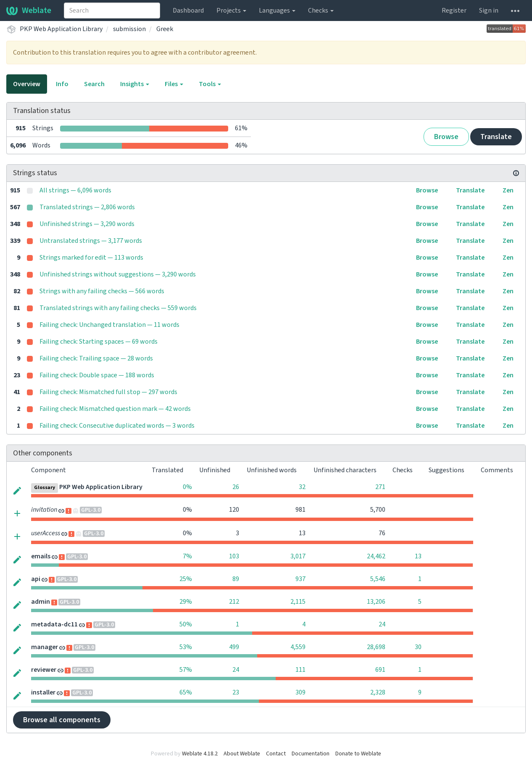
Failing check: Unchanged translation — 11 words (109, 325)
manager (45, 647)
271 (380, 487)
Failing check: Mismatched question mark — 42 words (115, 409)
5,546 (378, 579)
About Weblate (242, 754)
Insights (135, 84)
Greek (165, 29)
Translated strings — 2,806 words (87, 207)
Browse (446, 137)
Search (94, 84)
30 (418, 647)
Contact (276, 754)
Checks (321, 11)
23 (236, 692)
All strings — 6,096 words (75, 190)
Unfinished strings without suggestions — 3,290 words (118, 274)
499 (234, 647)
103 (234, 556)
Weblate (29, 11)
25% (186, 579)
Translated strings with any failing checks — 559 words (118, 308)
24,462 (376, 556)
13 (418, 556)
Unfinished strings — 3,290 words (87, 224)
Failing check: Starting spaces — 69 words (99, 342)
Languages (277, 11)
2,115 (298, 602)
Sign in (489, 11)
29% (186, 602)
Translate (496, 137)
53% (186, 647)
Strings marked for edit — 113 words (91, 258)
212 (234, 602)
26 (236, 487)
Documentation (311, 754)
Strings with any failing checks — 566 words (102, 291)
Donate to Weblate (358, 754)
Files (174, 84)
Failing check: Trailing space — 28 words (96, 358)
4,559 (298, 647)
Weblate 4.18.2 (200, 754)
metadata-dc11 (54, 624)
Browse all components (62, 720)
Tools (210, 84)
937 (300, 579)
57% (186, 670)
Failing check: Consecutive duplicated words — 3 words (117, 426)
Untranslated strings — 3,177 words (91, 241)
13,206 (376, 602)
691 (380, 670)
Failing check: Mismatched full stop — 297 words (108, 392)
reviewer (44, 670)
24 (382, 624)
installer (43, 692)
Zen (508, 190)
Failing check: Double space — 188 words (97, 375)
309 (300, 692)
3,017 (298, 556)
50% (186, 624)
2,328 (378, 692)
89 (236, 579)
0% (187, 487)
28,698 (376, 647)
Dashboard (188, 11)
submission (129, 29)
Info (62, 84)
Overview (27, 84)
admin (41, 602)
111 (300, 670)
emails (41, 556)
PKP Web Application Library (61, 29)
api (36, 579)
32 (302, 487)
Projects (231, 11)
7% (187, 556)
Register (454, 11)
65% (186, 692)
